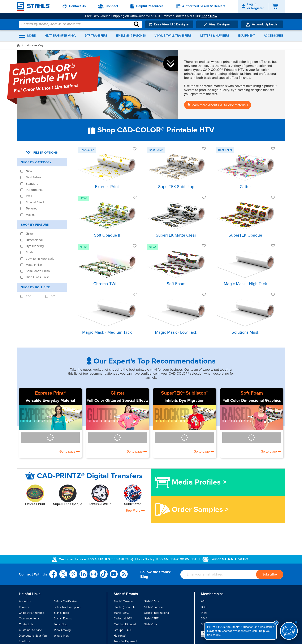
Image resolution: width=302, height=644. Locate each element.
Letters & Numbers (215, 36)
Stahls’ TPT (151, 618)
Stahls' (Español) (124, 607)
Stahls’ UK (151, 624)
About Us (25, 601)
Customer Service (30, 630)
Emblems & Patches (131, 36)
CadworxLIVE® (123, 618)
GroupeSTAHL (123, 630)
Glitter (117, 393)
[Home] (18, 45)
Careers (24, 607)
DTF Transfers (96, 36)
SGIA (204, 618)
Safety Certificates (66, 601)
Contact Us (26, 624)
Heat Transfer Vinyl (60, 36)
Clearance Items (29, 618)
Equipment (247, 36)
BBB (204, 607)
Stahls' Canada (123, 601)
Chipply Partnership (32, 613)
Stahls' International (157, 613)
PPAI (204, 613)
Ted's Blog (61, 624)
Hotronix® (120, 636)
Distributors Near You (33, 636)
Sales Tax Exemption (67, 607)
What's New (62, 636)
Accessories (274, 36)
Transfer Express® (125, 641)
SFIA (204, 624)
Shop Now (211, 13)
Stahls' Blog (61, 613)
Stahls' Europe (154, 607)
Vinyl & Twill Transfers (173, 36)
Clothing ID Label (125, 624)
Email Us (24, 641)
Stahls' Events (63, 618)
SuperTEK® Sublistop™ (185, 393)
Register (258, 8)
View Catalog (62, 630)
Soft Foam (252, 393)
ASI (203, 601)
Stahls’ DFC (121, 613)
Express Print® (50, 393)
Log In (252, 4)
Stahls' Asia (152, 601)
